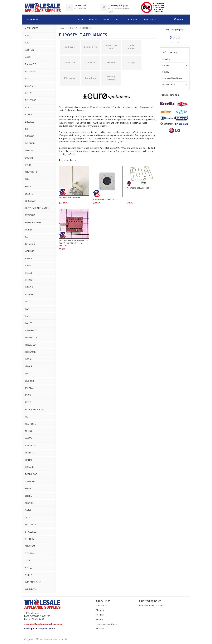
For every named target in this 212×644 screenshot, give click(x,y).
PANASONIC (31, 446)
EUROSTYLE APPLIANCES (37, 208)
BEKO (28, 79)
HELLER (28, 273)
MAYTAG (30, 388)
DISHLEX (29, 151)
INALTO (29, 323)
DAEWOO (30, 136)
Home (81, 20)
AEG (27, 36)
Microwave (70, 78)
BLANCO (29, 108)
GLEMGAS (30, 244)
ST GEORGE (31, 532)
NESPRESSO (31, 424)
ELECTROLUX (31, 172)
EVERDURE (30, 215)
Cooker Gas (70, 63)
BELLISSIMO (31, 100)
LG (26, 374)
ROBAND (29, 467)
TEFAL (28, 561)
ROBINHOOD (31, 474)
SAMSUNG (30, 482)
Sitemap (100, 629)
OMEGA (29, 438)
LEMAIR (29, 367)
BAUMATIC (30, 64)
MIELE (28, 403)
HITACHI (29, 287)
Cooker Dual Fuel (111, 47)
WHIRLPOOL (31, 590)
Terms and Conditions (172, 78)
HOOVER (29, 295)
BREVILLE (29, 122)
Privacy (166, 72)
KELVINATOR (31, 338)
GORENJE (29, 251)
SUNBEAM (30, 546)
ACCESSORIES (32, 28)
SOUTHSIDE (31, 525)
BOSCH (29, 115)
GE (26, 237)
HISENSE (29, 280)
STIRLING (29, 539)
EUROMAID (30, 201)
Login (106, 20)
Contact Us (131, 20)
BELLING (29, 86)
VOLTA (29, 575)
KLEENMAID (31, 352)
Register (93, 20)
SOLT (28, 518)
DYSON (29, 165)
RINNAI (28, 460)
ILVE (27, 316)
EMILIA (28, 187)
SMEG (28, 510)
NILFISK (29, 431)
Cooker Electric (132, 47)
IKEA (27, 309)
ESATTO (29, 194)
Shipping (166, 59)
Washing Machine (111, 78)
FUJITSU (29, 230)
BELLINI (29, 93)
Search (179, 20)
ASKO (28, 57)
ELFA (27, 180)
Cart (117, 20)
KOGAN (29, 359)
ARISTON (30, 50)
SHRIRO (29, 496)
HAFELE (29, 259)
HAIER (28, 266)
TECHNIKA (30, 554)
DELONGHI (30, 144)
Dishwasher (90, 63)
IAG (27, 302)
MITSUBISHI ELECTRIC (35, 410)
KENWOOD (30, 345)
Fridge (132, 63)
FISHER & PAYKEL (33, 223)
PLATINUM (30, 453)
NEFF (27, 417)
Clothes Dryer (91, 47)
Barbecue (70, 47)
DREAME (29, 158)
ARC (27, 43)
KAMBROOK (31, 331)
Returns (166, 66)
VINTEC (29, 568)
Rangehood (91, 78)
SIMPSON (30, 503)
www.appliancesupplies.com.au (40, 629)
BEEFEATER (30, 72)
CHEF (28, 129)
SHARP (28, 489)
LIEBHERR (29, 381)
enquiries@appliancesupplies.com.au (43, 624)
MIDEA (28, 395)
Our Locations (150, 20)
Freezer (111, 63)
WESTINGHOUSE (33, 582)
